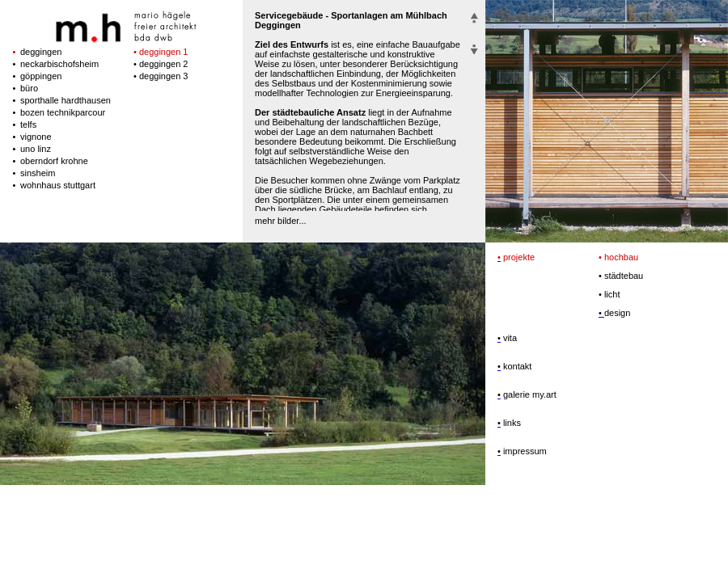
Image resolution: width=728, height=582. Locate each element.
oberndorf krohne (54, 161)
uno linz (36, 149)
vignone (36, 137)
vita (509, 338)
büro (29, 88)
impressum (524, 451)
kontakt (516, 366)
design (617, 313)
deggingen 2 (164, 64)
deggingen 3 (164, 76)
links (511, 423)
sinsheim (38, 173)
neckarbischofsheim (59, 64)
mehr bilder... (281, 221)
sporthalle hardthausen (66, 100)
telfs (28, 124)
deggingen (41, 52)
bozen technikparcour (63, 112)
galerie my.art (529, 394)
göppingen (41, 76)
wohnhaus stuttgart (58, 185)
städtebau (621, 276)
